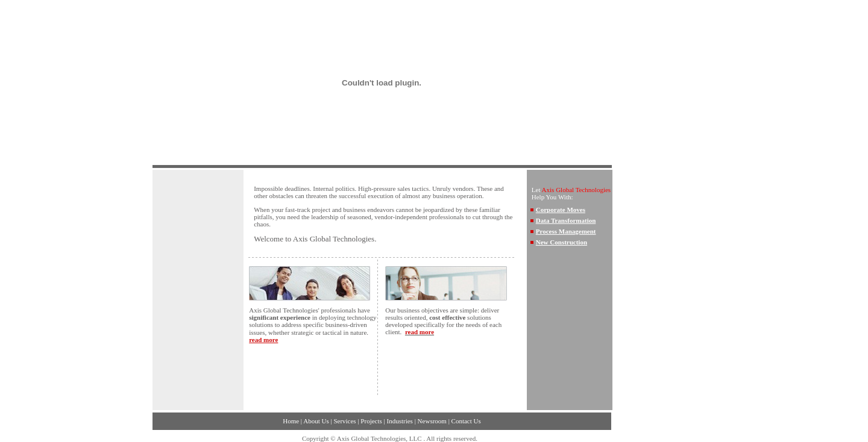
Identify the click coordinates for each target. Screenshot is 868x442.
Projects (371, 421)
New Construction (561, 242)
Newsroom (432, 421)
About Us (316, 421)
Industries (400, 421)
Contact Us (466, 421)
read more (263, 340)
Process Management (566, 231)
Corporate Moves (561, 210)
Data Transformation (566, 220)
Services (344, 421)
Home (291, 421)
